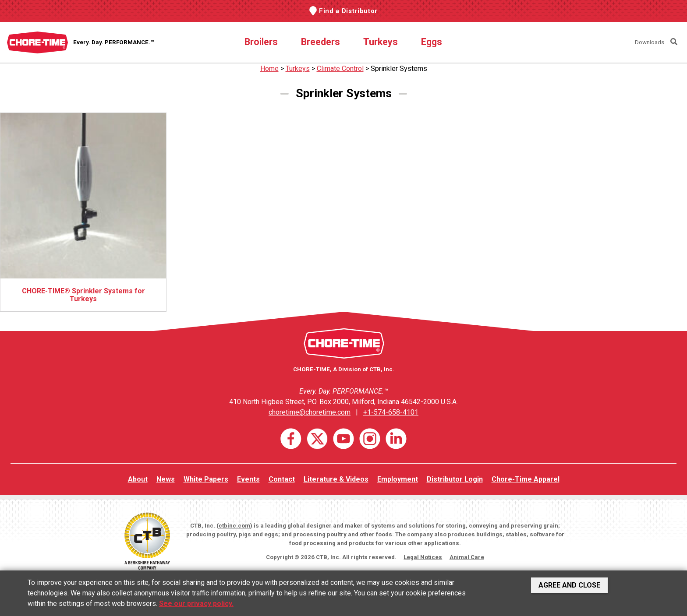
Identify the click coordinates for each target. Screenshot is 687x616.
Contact (282, 479)
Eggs (432, 42)
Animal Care (467, 557)
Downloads (650, 42)
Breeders (320, 42)
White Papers (206, 479)
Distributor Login (455, 479)
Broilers (261, 42)
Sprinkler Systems (399, 69)
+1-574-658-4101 (391, 412)
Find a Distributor (348, 11)
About (138, 479)
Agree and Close (569, 585)
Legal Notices (423, 557)
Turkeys (381, 42)
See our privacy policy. (196, 604)
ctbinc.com (234, 526)
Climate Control (340, 69)
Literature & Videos (336, 479)
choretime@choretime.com (310, 412)
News (166, 479)
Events (248, 479)
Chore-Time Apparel (526, 479)
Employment (398, 479)
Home (269, 69)
